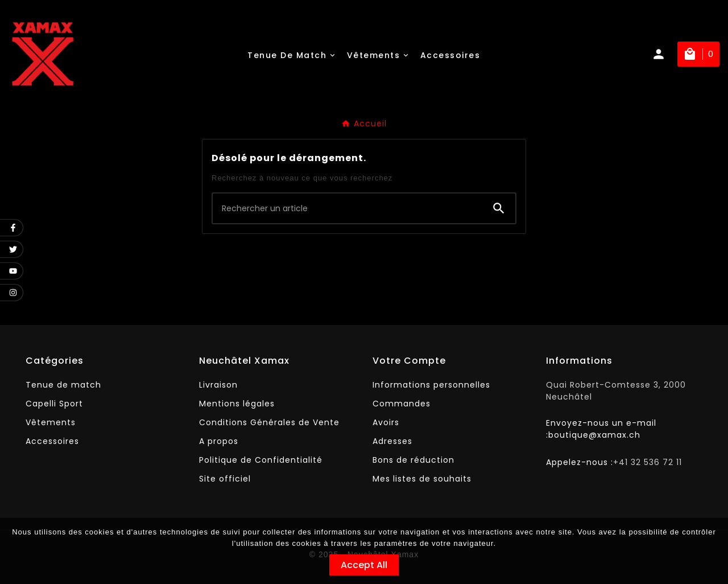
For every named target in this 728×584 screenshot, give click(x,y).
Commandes (402, 404)
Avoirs (386, 422)
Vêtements (51, 422)
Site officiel (225, 479)
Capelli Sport (54, 404)
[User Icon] (664, 54)
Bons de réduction (413, 460)
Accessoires (52, 441)
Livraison (218, 385)
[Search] (499, 208)
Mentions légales (237, 404)
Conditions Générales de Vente (269, 422)
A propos (219, 441)
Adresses (392, 441)
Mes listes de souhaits (422, 479)
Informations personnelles (431, 385)
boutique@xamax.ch (594, 435)
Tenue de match (63, 385)
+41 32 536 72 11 (648, 462)
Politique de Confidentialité (261, 460)
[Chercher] (348, 208)
